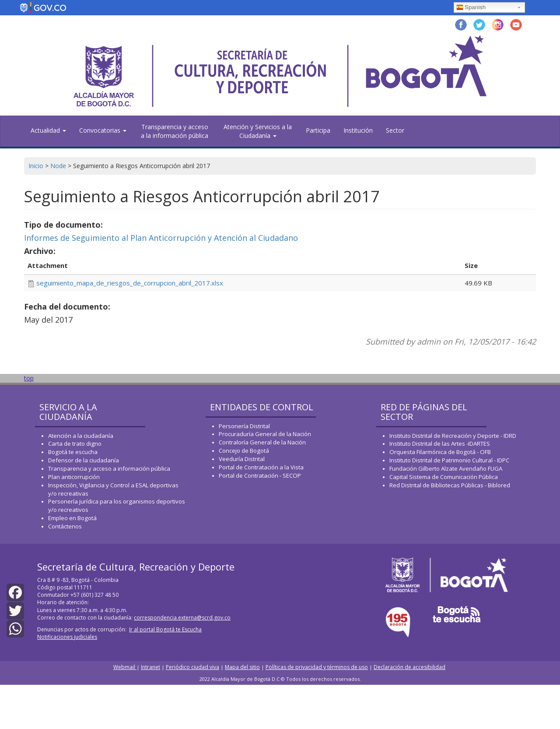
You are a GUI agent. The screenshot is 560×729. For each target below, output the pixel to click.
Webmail (125, 667)
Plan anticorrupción (74, 477)
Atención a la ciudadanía (81, 436)
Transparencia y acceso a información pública (109, 468)
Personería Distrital (244, 426)
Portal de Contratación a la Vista (261, 467)
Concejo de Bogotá (244, 451)
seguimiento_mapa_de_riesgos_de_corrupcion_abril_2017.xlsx (130, 283)
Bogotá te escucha (73, 452)
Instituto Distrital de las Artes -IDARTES (440, 444)
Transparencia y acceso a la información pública (175, 131)
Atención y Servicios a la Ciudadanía (258, 131)
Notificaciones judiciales (67, 637)
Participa (318, 130)
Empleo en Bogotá (72, 518)
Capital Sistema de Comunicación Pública (444, 477)
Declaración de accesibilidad (409, 667)
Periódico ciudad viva (192, 667)
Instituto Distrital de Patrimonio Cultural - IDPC (449, 460)
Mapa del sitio (242, 667)
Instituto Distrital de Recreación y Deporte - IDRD (453, 436)
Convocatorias (103, 130)
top (29, 378)
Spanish (471, 8)
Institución (358, 130)
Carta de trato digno (75, 444)
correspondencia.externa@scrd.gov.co (182, 618)
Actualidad (48, 130)
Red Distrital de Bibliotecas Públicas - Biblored (450, 485)
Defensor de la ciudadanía (84, 460)
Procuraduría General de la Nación (265, 434)
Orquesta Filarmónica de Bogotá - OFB (440, 452)
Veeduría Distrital (242, 459)
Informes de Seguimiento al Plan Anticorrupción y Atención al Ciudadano (161, 238)
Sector (395, 130)
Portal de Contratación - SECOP (260, 475)
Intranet (150, 667)
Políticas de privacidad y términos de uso (317, 667)
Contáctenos (65, 526)
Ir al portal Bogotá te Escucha (165, 629)
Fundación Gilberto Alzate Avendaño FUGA (446, 468)
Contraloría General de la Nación (262, 442)
